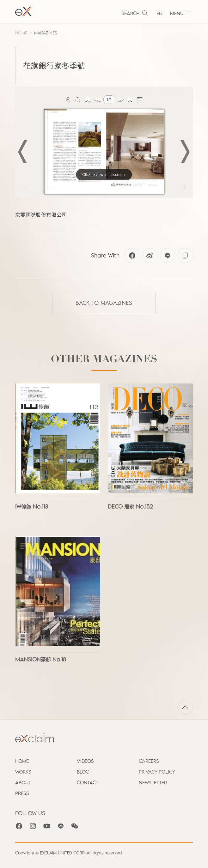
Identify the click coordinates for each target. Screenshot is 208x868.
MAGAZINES (46, 33)
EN (159, 13)
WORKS (23, 772)
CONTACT (88, 782)
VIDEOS (85, 761)
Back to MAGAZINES (104, 303)
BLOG (83, 772)
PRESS (22, 793)
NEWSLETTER (153, 782)
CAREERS (149, 761)
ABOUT (23, 782)
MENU (181, 13)
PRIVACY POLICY (157, 772)
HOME (21, 33)
